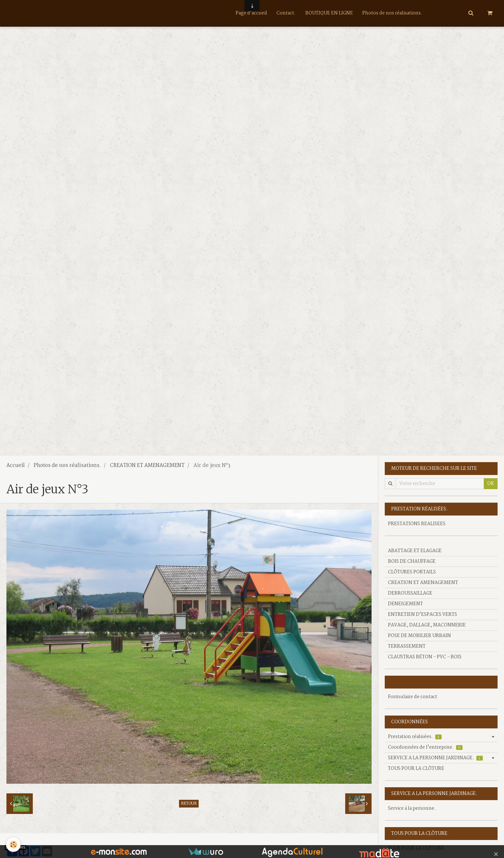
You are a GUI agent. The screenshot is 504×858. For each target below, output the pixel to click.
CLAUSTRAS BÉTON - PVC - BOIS (425, 657)
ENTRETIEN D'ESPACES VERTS (423, 615)
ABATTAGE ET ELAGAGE (415, 551)
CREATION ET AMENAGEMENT (147, 466)
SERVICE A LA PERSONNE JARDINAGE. (435, 758)
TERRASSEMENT (407, 646)
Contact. (286, 13)
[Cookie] (14, 845)
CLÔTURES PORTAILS (412, 572)
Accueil (16, 466)
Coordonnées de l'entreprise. (425, 747)
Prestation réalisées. (415, 737)
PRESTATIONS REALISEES (417, 524)
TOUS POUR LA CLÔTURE (416, 769)
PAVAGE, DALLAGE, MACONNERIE (427, 625)
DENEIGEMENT (405, 604)
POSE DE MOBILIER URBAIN (419, 636)
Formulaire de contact (413, 697)
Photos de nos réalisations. (393, 13)
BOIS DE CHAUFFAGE (412, 561)
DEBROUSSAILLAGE (410, 593)
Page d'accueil (251, 13)
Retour (189, 804)
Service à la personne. (412, 808)
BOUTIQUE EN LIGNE (329, 13)
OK (491, 484)
